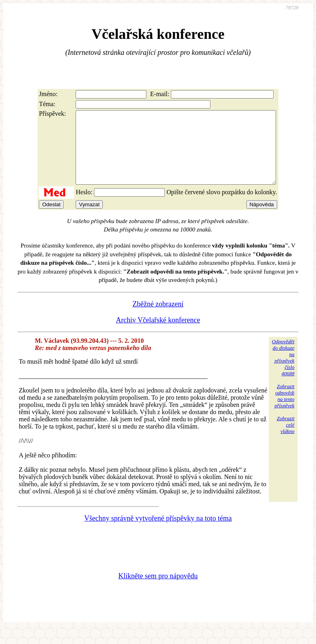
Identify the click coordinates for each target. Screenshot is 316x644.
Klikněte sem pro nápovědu (158, 590)
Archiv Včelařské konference (158, 334)
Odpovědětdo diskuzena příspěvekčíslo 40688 (283, 372)
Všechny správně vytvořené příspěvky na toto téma (158, 533)
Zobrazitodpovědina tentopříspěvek (284, 410)
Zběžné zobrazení (158, 318)
